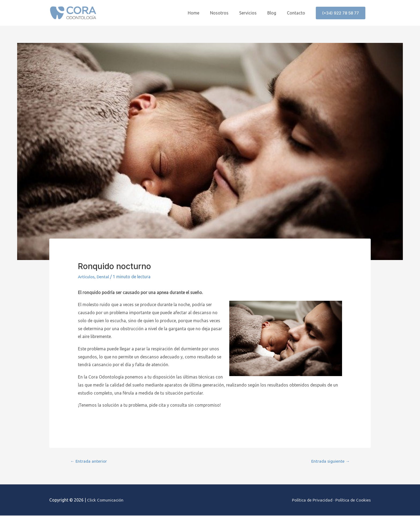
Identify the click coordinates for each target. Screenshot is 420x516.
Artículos (87, 277)
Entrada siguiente (330, 462)
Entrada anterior (89, 462)
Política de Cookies (352, 500)
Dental (104, 277)
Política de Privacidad (310, 500)
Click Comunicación (106, 500)
